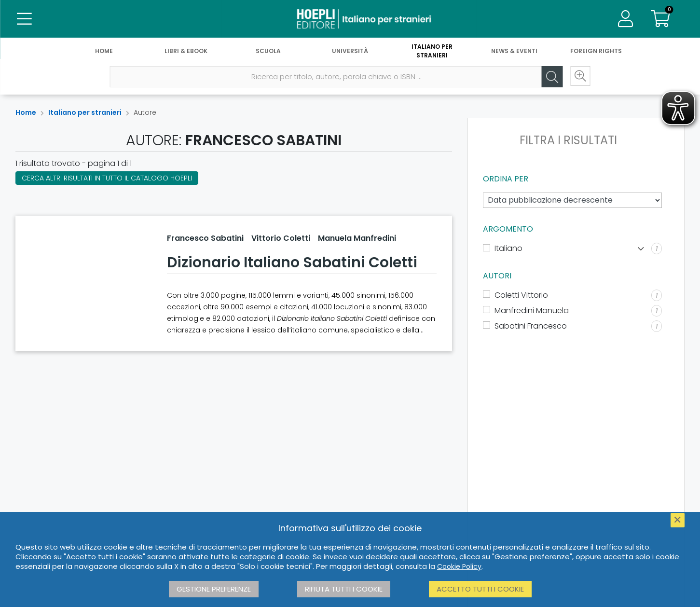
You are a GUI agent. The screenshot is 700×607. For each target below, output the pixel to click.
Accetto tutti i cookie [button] (480, 589)
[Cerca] (550, 78)
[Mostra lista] (641, 249)
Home (104, 52)
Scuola (268, 52)
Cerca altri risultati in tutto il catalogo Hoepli (107, 178)
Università (350, 52)
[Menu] (24, 19)
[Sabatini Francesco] (572, 326)
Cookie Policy (459, 566)
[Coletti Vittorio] (572, 295)
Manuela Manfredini (357, 238)
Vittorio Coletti (281, 238)
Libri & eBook (186, 52)
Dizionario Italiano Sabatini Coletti (292, 262)
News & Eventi (514, 52)
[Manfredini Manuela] (572, 311)
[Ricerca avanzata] (579, 78)
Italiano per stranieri (432, 52)
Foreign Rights (596, 52)
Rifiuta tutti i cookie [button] (344, 589)
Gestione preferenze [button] (214, 589)
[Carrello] (660, 19)
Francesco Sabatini (205, 238)
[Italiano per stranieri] (350, 19)
